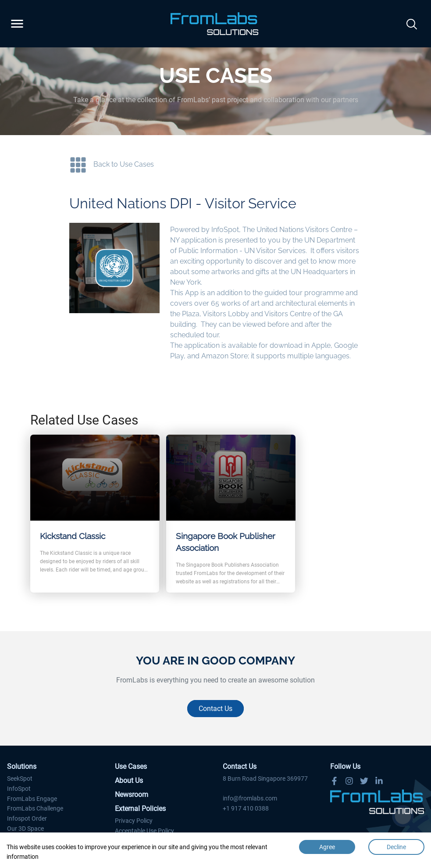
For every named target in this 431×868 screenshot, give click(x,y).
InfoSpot (19, 789)
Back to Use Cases (124, 164)
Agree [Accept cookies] (327, 847)
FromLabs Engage (32, 799)
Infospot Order (27, 818)
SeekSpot (20, 779)
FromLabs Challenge (35, 808)
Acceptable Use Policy (144, 831)
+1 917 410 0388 (246, 808)
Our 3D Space (25, 829)
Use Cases (131, 766)
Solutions (22, 766)
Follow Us (345, 766)
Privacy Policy (134, 821)
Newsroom (132, 795)
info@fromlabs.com (250, 798)
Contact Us (215, 709)
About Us (129, 780)
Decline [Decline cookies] (396, 847)
